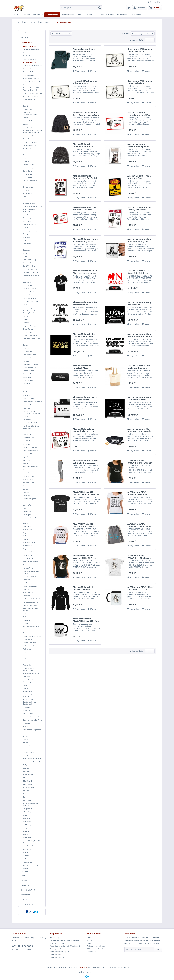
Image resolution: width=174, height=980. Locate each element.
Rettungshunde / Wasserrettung (29, 669)
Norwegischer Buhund (30, 562)
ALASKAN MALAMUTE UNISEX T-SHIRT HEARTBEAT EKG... (86, 493)
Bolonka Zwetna (28, 165)
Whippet (26, 852)
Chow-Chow (27, 244)
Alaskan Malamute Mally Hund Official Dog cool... (139, 240)
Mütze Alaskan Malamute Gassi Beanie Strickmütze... (86, 114)
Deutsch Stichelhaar (30, 298)
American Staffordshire (31, 78)
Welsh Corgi (27, 825)
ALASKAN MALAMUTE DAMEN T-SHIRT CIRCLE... (85, 557)
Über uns (91, 943)
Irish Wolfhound (28, 441)
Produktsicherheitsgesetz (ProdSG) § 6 (65, 946)
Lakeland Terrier (29, 505)
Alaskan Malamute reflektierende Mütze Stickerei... (83, 145)
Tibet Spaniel (27, 781)
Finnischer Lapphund (30, 358)
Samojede (26, 688)
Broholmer (27, 200)
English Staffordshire (30, 335)
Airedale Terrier (28, 56)
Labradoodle (27, 489)
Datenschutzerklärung (96, 946)
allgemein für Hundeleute (32, 49)
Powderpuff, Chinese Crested (33, 636)
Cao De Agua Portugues (31, 231)
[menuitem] (81, 8)
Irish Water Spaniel (29, 438)
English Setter (28, 332)
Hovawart (26, 416)
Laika (25, 502)
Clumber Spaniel (29, 247)
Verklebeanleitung (57, 943)
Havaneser (27, 408)
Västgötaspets (28, 809)
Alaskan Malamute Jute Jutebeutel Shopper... (139, 367)
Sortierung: (125, 33)
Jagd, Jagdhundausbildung (32, 451)
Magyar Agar (27, 529)
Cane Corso (27, 221)
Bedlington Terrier (29, 127)
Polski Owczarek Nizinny (31, 627)
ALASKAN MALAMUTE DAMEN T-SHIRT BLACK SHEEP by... (138, 493)
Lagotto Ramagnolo (30, 499)
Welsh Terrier (28, 838)
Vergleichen (79, 71)
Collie (25, 256)
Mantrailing (27, 526)
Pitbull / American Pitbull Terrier (31, 610)
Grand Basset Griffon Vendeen (30, 388)
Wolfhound (27, 856)
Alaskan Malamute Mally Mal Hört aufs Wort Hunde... (141, 335)
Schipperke (27, 707)
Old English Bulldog (29, 576)
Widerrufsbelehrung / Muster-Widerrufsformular (62, 953)
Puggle (25, 652)
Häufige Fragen (27, 904)
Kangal (25, 463)
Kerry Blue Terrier (29, 470)
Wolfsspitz (27, 859)
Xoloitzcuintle (28, 862)
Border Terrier (28, 174)
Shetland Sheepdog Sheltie (32, 730)
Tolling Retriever (29, 787)
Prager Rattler (28, 639)
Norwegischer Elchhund (31, 565)
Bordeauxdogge (28, 168)
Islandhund (27, 444)
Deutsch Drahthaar (29, 288)
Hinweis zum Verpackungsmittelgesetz (65, 940)
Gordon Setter (28, 384)
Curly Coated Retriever (31, 269)
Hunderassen (26, 42)
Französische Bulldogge (31, 364)
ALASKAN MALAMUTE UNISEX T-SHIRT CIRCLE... (139, 557)
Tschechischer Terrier (30, 800)
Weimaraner (27, 821)
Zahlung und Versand (58, 949)
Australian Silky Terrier (31, 96)
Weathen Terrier (29, 834)
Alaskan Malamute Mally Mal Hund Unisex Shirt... (85, 272)
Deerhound (27, 282)
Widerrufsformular (57, 957)
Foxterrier (26, 361)
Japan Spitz (27, 460)
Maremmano (27, 546)
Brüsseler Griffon (29, 203)
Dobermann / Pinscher (31, 301)
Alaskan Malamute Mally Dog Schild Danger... (139, 177)
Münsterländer (28, 552)
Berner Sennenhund (30, 145)
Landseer (26, 508)
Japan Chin (27, 457)
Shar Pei (26, 726)
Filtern (56, 33)
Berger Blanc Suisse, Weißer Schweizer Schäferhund (32, 131)
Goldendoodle (28, 377)
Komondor (27, 473)
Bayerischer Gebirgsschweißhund (30, 113)
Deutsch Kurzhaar (29, 295)
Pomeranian (27, 630)
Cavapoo (26, 228)
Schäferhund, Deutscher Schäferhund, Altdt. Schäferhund (31, 702)
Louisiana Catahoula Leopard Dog (33, 519)
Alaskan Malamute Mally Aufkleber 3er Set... (85, 398)
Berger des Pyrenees (30, 142)
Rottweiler (26, 677)
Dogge (25, 305)
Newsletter (91, 938)
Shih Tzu (26, 733)
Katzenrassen (26, 881)
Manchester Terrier (30, 542)
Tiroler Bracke (28, 784)
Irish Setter (27, 431)
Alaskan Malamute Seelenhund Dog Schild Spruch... (138, 145)
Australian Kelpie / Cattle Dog (33, 93)
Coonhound (27, 263)
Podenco (26, 617)
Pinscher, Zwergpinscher (31, 605)
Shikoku (26, 736)
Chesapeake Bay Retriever (32, 234)
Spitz (25, 749)
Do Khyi (26, 316)
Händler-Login (55, 938)
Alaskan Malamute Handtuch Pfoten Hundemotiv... (82, 367)
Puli (24, 655)
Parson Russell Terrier (30, 586)
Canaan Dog (27, 218)
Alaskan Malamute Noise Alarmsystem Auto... (85, 304)
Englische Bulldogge (30, 326)
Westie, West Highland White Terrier (33, 842)
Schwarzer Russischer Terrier (33, 720)
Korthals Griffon (28, 476)
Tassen (25, 875)
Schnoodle (27, 710)
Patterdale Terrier (29, 589)
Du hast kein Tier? (28, 890)
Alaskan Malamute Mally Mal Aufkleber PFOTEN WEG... (85, 430)
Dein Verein (25, 900)
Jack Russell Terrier (29, 454)
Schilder (24, 33)
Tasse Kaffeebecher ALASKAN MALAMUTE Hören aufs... (86, 620)
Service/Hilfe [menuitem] (154, 2)
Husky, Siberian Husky (30, 423)
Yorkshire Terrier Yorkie (31, 865)
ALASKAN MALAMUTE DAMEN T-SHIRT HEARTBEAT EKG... (140, 462)
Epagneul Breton (29, 342)
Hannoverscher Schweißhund (33, 402)
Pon (24, 633)
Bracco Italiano (28, 187)
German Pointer (28, 371)
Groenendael (27, 395)
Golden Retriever (29, 380)
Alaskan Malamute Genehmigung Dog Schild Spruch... (85, 177)
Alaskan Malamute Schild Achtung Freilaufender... (85, 209)
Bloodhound (27, 155)
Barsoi (25, 103)
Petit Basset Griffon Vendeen (33, 599)
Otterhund (27, 580)
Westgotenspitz (28, 828)
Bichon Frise (27, 152)
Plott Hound (27, 614)
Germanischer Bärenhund (32, 374)
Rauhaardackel (28, 665)
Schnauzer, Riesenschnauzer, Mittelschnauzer (33, 696)
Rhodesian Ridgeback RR (31, 673)
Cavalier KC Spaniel (30, 224)
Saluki (25, 685)
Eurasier (26, 345)
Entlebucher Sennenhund (31, 339)
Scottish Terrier (28, 714)
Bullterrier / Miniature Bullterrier (30, 210)
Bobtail (25, 158)
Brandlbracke (28, 193)
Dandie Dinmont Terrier (31, 276)
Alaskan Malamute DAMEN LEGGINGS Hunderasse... (86, 462)
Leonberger (27, 511)
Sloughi (26, 742)
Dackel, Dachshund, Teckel (32, 272)
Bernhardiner (28, 149)
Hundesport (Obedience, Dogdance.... (31, 427)
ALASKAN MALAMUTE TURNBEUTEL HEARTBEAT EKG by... (139, 525)
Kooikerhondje (28, 479)
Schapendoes (28, 692)
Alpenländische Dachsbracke (33, 66)
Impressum (92, 952)
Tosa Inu (26, 791)
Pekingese (27, 596)
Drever (25, 319)
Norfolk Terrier (28, 558)
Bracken (26, 190)
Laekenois (26, 495)
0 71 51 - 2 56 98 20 (23, 946)
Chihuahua (27, 237)
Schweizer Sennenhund (31, 717)
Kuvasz (25, 486)
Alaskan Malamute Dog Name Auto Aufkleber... (84, 335)
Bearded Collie (28, 121)
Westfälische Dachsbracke (32, 846)
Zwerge (26, 868)
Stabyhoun (27, 765)
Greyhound (27, 392)
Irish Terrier (27, 434)
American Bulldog (29, 75)
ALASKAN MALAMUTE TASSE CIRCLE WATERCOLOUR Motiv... (140, 588)
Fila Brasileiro (28, 351)
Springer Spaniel (29, 752)
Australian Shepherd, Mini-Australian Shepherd (32, 89)
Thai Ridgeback (28, 775)
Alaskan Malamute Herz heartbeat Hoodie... (84, 588)
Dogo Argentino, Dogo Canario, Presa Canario (31, 312)
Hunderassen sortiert (31, 46)
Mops (25, 549)
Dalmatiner (27, 279)
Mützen (25, 872)
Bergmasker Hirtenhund (31, 136)
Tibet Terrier (27, 778)
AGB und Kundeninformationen (100, 949)
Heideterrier (27, 420)
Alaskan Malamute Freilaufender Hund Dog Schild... (139, 114)
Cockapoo (26, 250)
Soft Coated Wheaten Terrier (33, 759)
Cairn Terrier (27, 215)
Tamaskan (27, 768)
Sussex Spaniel (28, 755)
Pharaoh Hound (28, 592)
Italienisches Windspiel (31, 447)
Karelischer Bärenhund (31, 467)
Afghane (26, 53)
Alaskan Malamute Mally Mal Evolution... (139, 304)
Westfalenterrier (29, 849)
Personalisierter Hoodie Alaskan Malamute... (84, 50)
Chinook (26, 240)
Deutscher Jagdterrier (30, 292)
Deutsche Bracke (29, 285)
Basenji (26, 106)
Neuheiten (25, 37)
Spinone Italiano (28, 746)
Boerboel (26, 161)
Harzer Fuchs (28, 405)
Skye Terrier (27, 739)
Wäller (25, 815)
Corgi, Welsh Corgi (29, 266)
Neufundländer (28, 555)
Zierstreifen (25, 895)
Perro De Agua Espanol (31, 602)
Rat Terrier (27, 662)
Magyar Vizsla (28, 533)
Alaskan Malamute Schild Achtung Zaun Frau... (139, 209)
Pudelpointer (27, 649)
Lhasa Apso (27, 515)
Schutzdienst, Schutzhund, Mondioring (32, 681)
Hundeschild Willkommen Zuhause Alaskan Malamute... (140, 50)
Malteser (26, 539)
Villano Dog (27, 812)
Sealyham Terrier (29, 723)
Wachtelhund (27, 818)
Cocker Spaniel (28, 253)
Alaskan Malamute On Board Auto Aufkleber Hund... (138, 272)
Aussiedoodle (28, 85)
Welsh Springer (28, 831)
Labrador (26, 492)
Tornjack (26, 797)
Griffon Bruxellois (29, 398)
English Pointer (28, 329)
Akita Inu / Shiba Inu (30, 59)
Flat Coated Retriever (30, 355)
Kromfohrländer (28, 483)
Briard (25, 197)
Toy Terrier (27, 794)
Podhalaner (27, 620)
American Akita (28, 69)
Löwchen (26, 523)
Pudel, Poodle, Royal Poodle (32, 646)
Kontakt (90, 940)
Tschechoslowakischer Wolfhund (31, 804)
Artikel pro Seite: (136, 40)
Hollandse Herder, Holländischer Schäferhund (32, 412)
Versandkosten (82, 967)
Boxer (25, 184)
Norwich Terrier (28, 568)
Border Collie (27, 171)
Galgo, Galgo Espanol (30, 367)
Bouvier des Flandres (30, 181)
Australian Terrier (29, 100)
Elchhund (26, 323)
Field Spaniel (27, 348)
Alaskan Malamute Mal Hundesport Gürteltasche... (140, 430)
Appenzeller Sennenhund (31, 82)
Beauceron (27, 124)
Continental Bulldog (30, 260)
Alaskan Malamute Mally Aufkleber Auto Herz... (139, 398)
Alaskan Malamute (30, 62)
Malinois (26, 536)
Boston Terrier (28, 177)
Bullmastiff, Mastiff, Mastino (32, 206)
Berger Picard (28, 139)
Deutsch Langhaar (29, 308)
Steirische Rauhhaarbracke (32, 762)
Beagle (25, 118)
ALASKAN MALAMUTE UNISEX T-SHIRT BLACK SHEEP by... (84, 525)
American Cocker (29, 72)
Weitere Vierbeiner (28, 885)
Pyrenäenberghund (29, 643)
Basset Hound (28, 109)
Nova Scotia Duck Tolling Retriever (31, 572)
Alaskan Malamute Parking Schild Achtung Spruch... (86, 240)
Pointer (26, 623)
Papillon (26, 583)
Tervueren (27, 771)
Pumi (25, 659)
